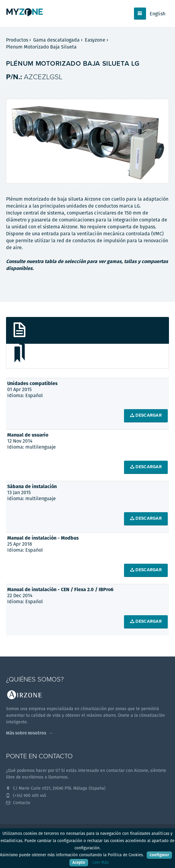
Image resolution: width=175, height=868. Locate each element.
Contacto (18, 803)
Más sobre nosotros (26, 733)
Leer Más (100, 862)
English (157, 14)
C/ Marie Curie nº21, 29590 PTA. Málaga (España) (56, 788)
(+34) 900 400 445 (26, 795)
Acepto (79, 862)
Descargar (146, 415)
